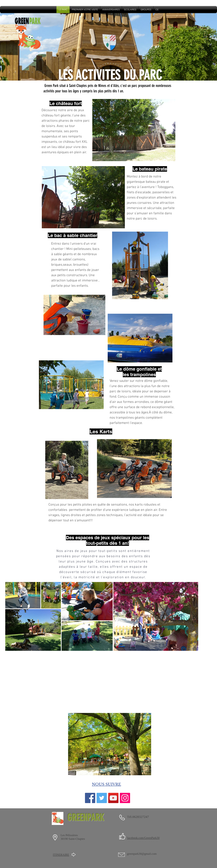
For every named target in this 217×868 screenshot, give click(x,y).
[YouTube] (113, 798)
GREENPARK (86, 818)
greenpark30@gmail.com (142, 854)
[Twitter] (102, 798)
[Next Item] (193, 616)
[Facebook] (90, 798)
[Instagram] (125, 798)
